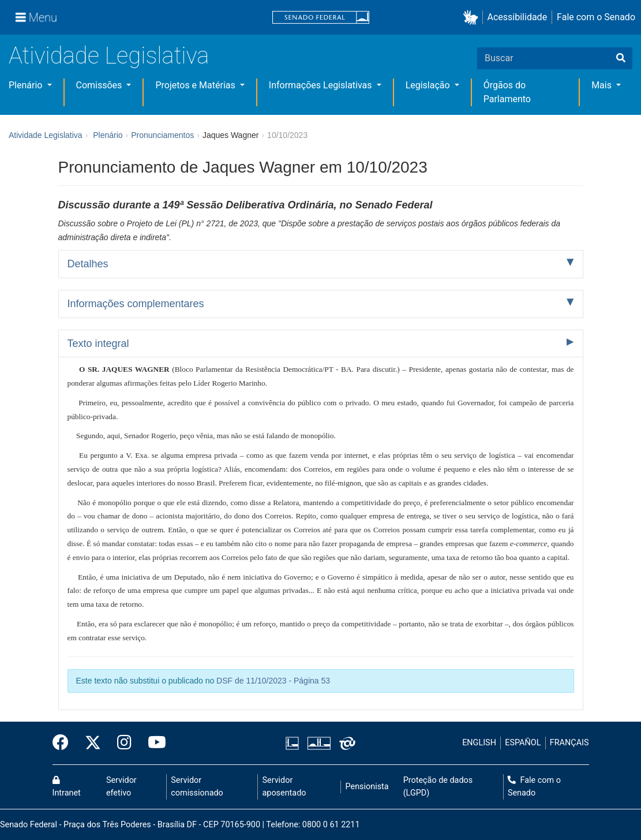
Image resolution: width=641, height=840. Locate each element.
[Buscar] (621, 58)
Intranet (67, 787)
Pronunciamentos (162, 135)
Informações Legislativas (322, 85)
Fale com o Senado (596, 17)
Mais (603, 85)
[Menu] (36, 17)
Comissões (100, 85)
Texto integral (98, 344)
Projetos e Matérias (196, 85)
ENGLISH (479, 743)
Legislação (429, 85)
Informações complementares (136, 304)
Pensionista (367, 787)
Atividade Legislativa (109, 56)
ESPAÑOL (523, 743)
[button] (473, 18)
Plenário (27, 85)
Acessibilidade (518, 17)
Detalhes (88, 264)
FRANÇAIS (569, 743)
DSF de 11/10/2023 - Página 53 (273, 681)
